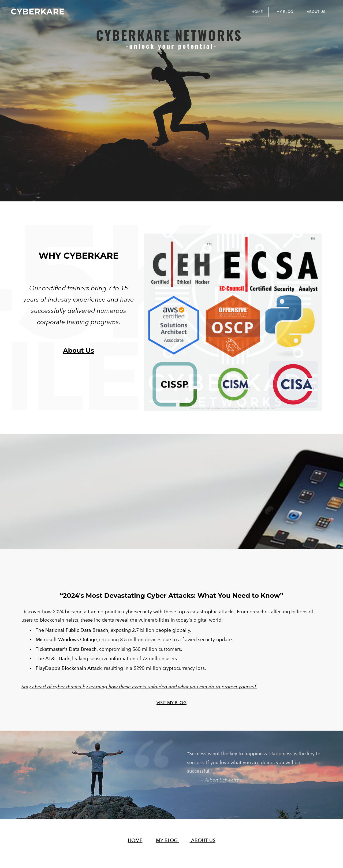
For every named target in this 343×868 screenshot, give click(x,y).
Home (257, 12)
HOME (135, 838)
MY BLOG (285, 12)
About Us (316, 12)
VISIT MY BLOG (171, 700)
